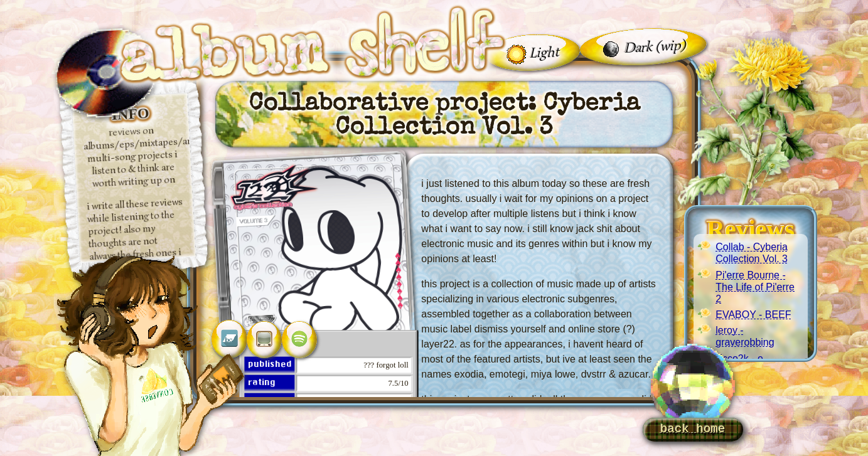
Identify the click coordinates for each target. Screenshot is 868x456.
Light (544, 51)
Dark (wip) (655, 46)
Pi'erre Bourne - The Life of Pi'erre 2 (755, 287)
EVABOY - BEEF (753, 315)
